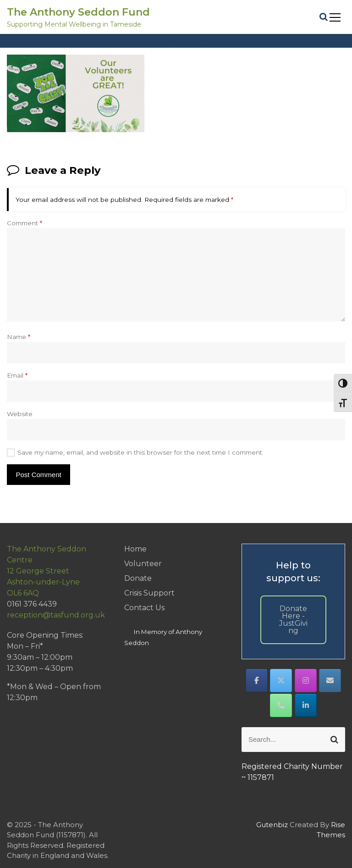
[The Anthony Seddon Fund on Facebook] (257, 681)
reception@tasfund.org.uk (56, 615)
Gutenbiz (273, 825)
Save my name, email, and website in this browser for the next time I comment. (140, 452)
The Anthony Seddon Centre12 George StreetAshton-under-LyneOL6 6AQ (47, 571)
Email (17, 375)
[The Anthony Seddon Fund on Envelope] (330, 681)
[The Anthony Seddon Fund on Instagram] (306, 681)
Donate (138, 578)
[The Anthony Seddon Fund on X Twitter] (281, 681)
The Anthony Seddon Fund (78, 12)
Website (20, 414)
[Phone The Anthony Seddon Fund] (281, 705)
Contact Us (144, 608)
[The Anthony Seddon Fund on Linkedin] (306, 705)
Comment (25, 223)
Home (135, 549)
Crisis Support (149, 593)
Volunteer (143, 564)
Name (19, 337)
